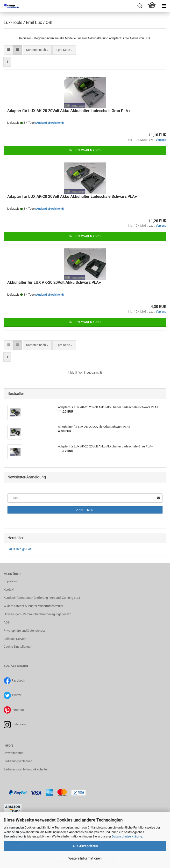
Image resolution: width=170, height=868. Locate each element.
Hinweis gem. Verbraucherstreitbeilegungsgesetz (37, 614)
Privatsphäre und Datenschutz (24, 631)
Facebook (18, 680)
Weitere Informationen (85, 858)
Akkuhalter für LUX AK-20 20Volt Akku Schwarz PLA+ (54, 282)
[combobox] (37, 50)
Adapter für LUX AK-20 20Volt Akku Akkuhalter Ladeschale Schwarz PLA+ (72, 196)
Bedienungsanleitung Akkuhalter (26, 769)
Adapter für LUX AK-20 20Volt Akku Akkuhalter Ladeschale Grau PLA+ (69, 111)
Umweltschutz (13, 753)
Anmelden (85, 510)
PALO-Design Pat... (20, 549)
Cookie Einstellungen (18, 647)
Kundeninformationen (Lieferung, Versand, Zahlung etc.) (42, 598)
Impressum (11, 581)
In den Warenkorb (85, 150)
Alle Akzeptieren (85, 846)
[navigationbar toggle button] (164, 6)
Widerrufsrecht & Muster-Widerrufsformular (33, 606)
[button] (8, 50)
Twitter (16, 695)
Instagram (19, 724)
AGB (7, 622)
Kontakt (9, 589)
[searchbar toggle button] (140, 6)
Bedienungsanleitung (18, 761)
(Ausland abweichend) (50, 123)
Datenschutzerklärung (127, 836)
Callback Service (15, 639)
